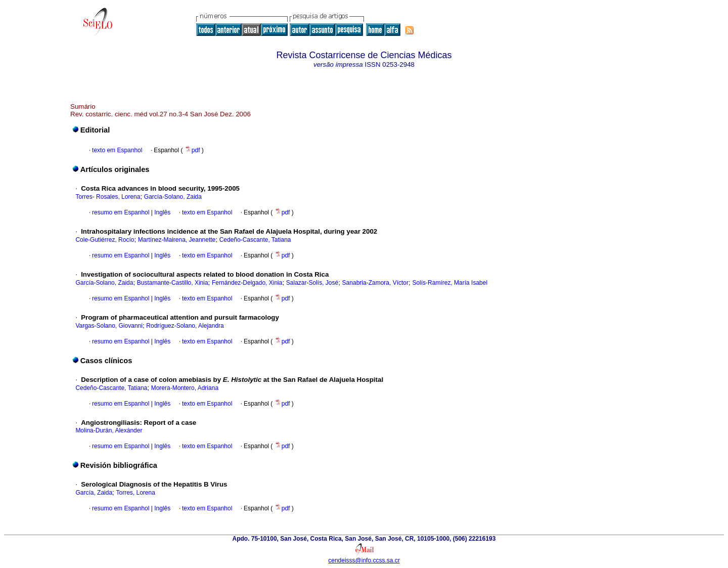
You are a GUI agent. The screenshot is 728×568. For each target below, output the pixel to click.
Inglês (162, 212)
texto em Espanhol (117, 150)
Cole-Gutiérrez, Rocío (105, 240)
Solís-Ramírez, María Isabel (450, 283)
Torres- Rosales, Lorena (108, 197)
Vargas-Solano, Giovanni (109, 326)
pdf (193, 150)
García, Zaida (94, 493)
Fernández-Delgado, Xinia (247, 283)
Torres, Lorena (135, 493)
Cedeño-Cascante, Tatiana (255, 240)
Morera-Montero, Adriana (185, 388)
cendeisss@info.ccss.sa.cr (364, 560)
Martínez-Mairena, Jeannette (177, 240)
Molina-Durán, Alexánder (109, 430)
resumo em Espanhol (121, 212)
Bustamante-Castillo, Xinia (173, 283)
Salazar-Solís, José (312, 283)
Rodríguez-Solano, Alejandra (185, 326)
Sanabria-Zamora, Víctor (375, 283)
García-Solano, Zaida (173, 197)
